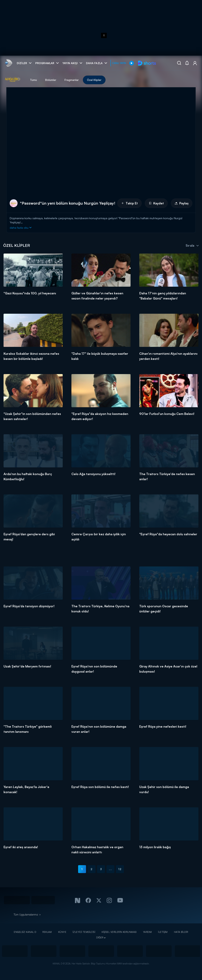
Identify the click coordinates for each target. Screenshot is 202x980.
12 (120, 869)
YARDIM (147, 932)
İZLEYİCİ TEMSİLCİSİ (84, 932)
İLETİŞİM (163, 932)
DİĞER (100, 937)
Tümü (33, 80)
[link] (8, 63)
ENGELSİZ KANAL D (25, 932)
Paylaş (182, 203)
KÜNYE (62, 932)
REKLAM (47, 932)
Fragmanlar (72, 80)
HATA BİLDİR (181, 932)
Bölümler (51, 80)
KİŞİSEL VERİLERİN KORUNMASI (119, 932)
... (110, 869)
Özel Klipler (94, 80)
